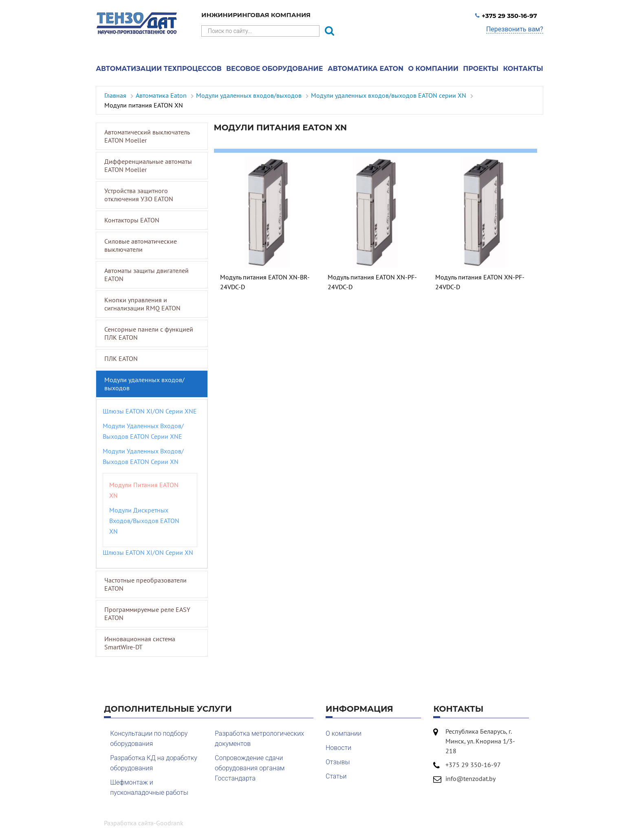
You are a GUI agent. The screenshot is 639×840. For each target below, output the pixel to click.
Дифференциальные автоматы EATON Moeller (148, 165)
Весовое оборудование (274, 69)
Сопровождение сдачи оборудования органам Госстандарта (250, 768)
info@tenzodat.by (470, 778)
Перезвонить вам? (515, 29)
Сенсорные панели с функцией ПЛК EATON (149, 333)
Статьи (336, 776)
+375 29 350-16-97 (506, 16)
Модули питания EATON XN (144, 490)
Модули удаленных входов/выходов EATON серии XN (143, 456)
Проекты (481, 69)
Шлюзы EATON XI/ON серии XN (148, 552)
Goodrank (170, 823)
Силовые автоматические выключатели (141, 245)
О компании (433, 69)
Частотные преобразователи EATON (145, 584)
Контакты (523, 69)
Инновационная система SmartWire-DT (140, 643)
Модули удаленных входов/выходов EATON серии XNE (143, 431)
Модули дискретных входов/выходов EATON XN (144, 521)
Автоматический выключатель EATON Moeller (147, 136)
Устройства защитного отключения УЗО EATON (139, 195)
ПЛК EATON (121, 358)
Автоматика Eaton (366, 69)
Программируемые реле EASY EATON (147, 614)
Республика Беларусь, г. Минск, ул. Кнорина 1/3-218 (480, 741)
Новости (338, 748)
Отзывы (338, 762)
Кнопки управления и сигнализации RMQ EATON (142, 304)
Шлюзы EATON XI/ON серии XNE (150, 411)
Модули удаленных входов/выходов (144, 384)
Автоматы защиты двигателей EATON (147, 275)
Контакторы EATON (132, 220)
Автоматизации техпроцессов (159, 69)
